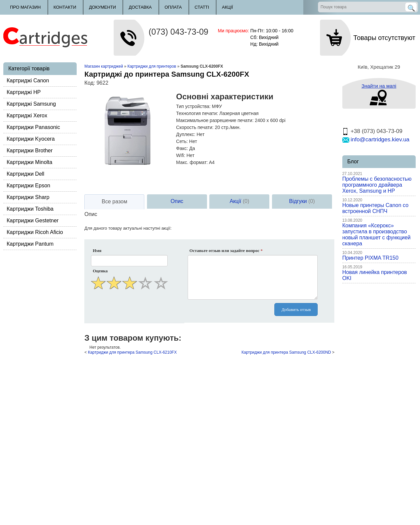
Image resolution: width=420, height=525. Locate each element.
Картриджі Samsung (31, 104)
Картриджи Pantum (30, 244)
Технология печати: (197, 113)
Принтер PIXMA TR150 (370, 258)
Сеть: (182, 141)
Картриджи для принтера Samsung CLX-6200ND (286, 352)
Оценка (100, 271)
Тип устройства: (193, 106)
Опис (177, 201)
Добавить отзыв (296, 309)
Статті (202, 7)
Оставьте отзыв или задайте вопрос (226, 250)
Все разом (114, 201)
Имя (97, 250)
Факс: (182, 148)
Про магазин (25, 7)
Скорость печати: (195, 127)
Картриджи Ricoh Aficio (35, 232)
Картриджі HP (24, 92)
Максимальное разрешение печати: (215, 120)
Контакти (65, 7)
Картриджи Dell (25, 174)
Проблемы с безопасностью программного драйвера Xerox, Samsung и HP (377, 185)
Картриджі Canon (28, 80)
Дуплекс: (186, 134)
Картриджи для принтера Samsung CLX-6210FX (132, 352)
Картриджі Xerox (27, 115)
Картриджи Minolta (29, 162)
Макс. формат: (192, 162)
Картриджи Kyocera (31, 139)
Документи (102, 7)
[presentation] (130, 307)
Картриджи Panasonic (33, 127)
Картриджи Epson (28, 185)
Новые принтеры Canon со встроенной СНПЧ (375, 208)
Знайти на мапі (379, 86)
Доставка (140, 7)
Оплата (173, 7)
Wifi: (180, 155)
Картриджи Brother (30, 150)
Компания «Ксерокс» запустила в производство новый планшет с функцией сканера (376, 234)
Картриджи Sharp (28, 197)
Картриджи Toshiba (30, 209)
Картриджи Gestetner (33, 220)
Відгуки (302, 201)
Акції (227, 7)
